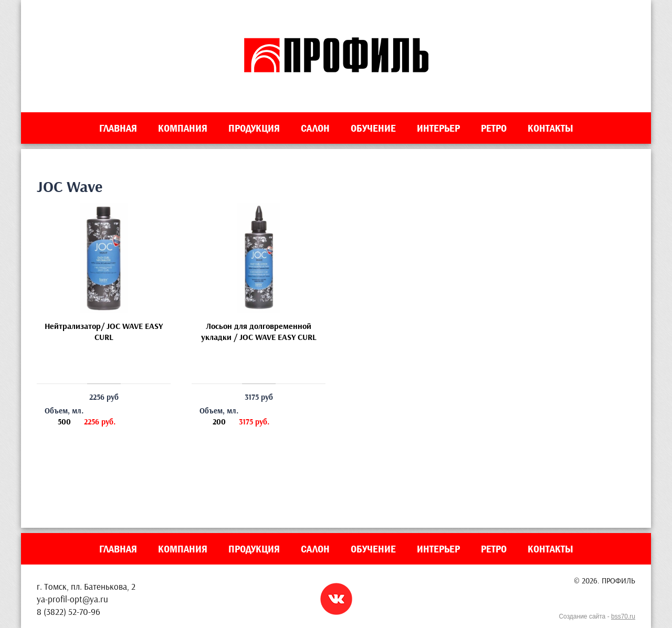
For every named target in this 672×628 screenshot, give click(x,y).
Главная (118, 128)
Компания (183, 128)
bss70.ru (623, 616)
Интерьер (438, 128)
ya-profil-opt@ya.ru (72, 599)
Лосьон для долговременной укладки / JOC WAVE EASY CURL (259, 331)
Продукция (254, 128)
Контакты (550, 128)
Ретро (494, 128)
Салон (315, 128)
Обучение (373, 128)
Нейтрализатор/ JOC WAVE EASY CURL (104, 331)
